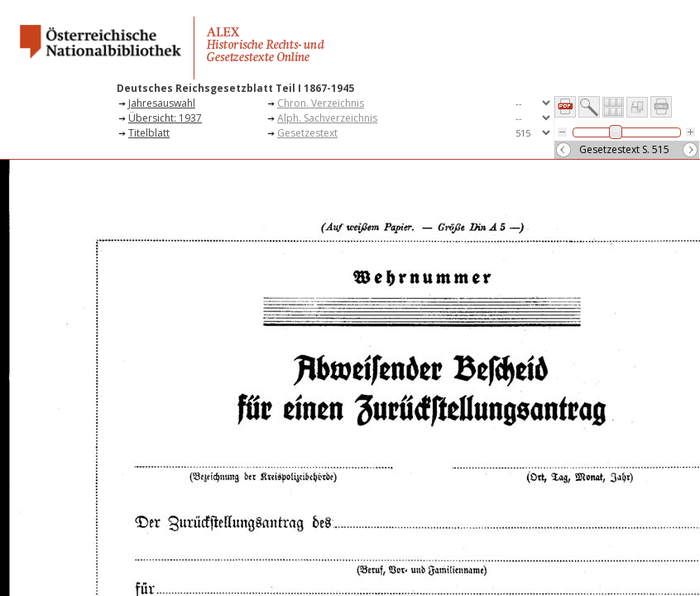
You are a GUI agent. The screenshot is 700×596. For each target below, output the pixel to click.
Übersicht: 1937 (165, 118)
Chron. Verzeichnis (321, 103)
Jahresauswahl (162, 103)
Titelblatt (149, 133)
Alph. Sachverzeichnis (327, 118)
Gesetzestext (307, 133)
